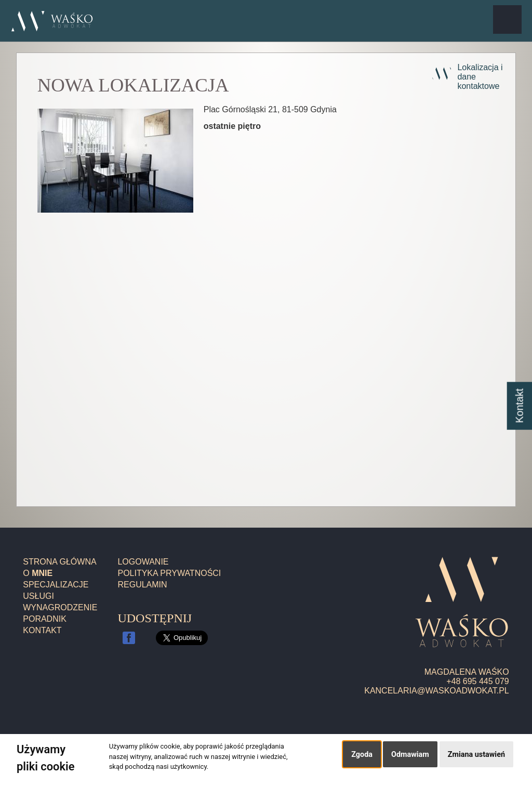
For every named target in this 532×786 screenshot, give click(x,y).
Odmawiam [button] (410, 755)
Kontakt (42, 630)
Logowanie (143, 562)
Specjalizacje (56, 585)
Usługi (38, 596)
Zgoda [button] (362, 755)
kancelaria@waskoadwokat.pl (437, 691)
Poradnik (45, 619)
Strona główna (59, 562)
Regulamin (142, 585)
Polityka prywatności (169, 573)
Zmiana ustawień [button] (476, 755)
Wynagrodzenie (60, 607)
